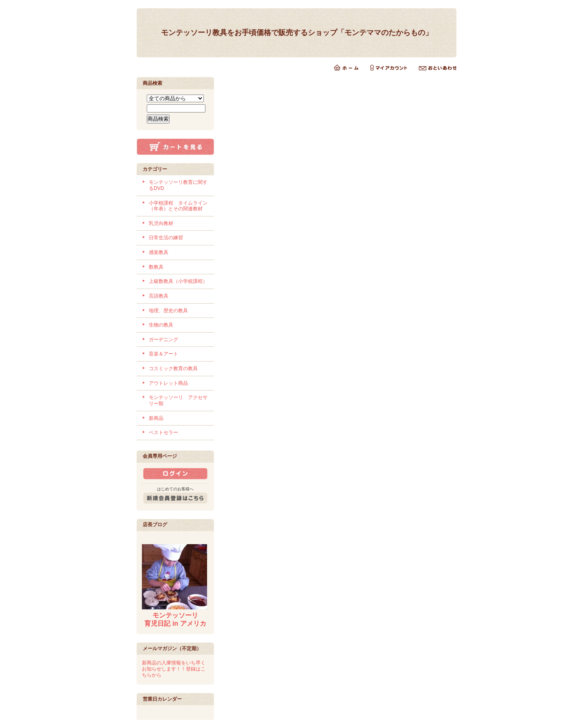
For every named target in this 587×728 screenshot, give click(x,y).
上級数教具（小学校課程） (178, 281)
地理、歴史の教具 (168, 311)
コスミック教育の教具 (173, 368)
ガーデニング (163, 340)
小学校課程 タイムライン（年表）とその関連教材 (178, 206)
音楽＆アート (163, 354)
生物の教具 (161, 325)
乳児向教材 (161, 223)
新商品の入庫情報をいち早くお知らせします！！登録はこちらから (174, 669)
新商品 (156, 418)
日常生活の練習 (166, 238)
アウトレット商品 (168, 383)
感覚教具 (159, 252)
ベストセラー (163, 432)
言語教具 (159, 296)
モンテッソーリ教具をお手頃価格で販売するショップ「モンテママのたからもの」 (297, 33)
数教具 (156, 267)
